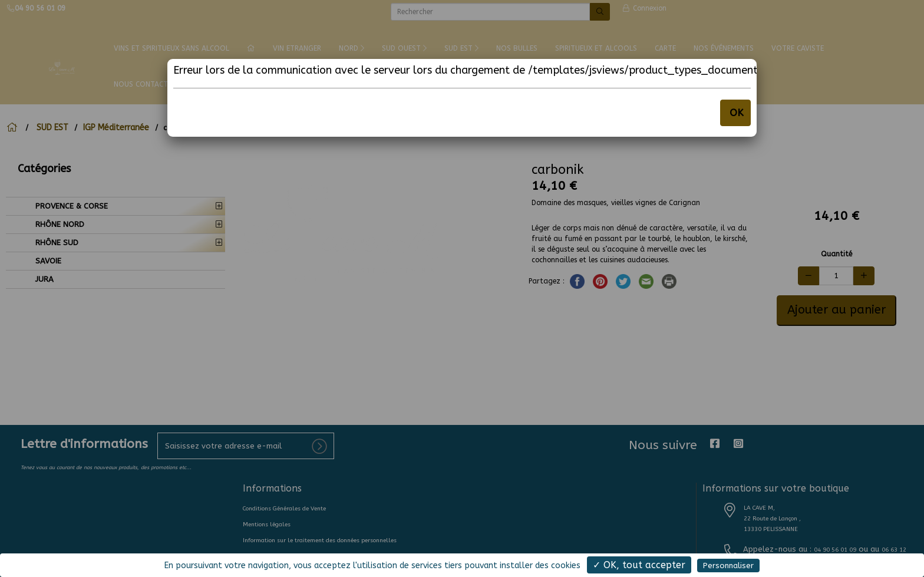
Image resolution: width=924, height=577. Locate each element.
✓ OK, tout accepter (639, 565)
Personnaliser (728, 566)
